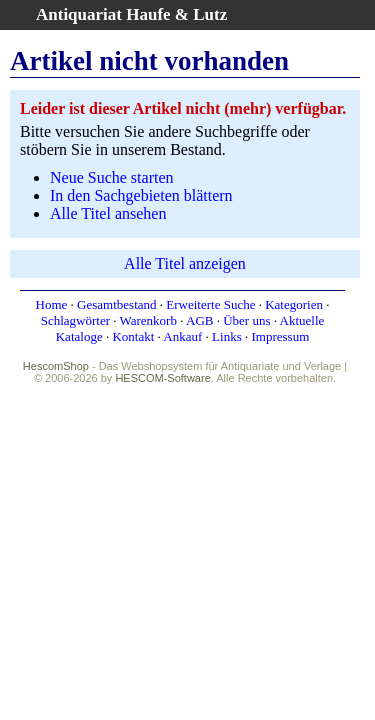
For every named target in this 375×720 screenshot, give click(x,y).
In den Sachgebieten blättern (141, 195)
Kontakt (133, 336)
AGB (199, 320)
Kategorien (294, 304)
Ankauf (182, 336)
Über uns (246, 320)
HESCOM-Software (162, 378)
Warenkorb (148, 320)
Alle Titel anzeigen (185, 263)
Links (227, 336)
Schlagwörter (75, 320)
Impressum (280, 336)
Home (52, 304)
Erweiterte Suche (210, 304)
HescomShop (56, 366)
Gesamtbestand (116, 304)
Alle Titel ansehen (108, 213)
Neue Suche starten (112, 177)
